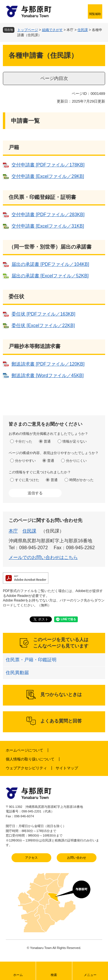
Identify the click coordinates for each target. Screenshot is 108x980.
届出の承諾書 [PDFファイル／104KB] (50, 264)
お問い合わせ (77, 858)
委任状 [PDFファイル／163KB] (43, 314)
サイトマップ (67, 768)
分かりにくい (76, 461)
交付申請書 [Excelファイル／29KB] (48, 176)
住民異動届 (17, 673)
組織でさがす (52, 30)
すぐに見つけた (27, 480)
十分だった (24, 441)
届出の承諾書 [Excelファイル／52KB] (50, 276)
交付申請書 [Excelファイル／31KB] (48, 226)
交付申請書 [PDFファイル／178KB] (48, 165)
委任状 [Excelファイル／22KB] (43, 325)
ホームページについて (24, 750)
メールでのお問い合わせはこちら (43, 557)
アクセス (31, 858)
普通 (47, 441)
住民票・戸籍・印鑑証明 (31, 660)
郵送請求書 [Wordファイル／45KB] (48, 375)
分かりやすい (25, 461)
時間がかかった (82, 480)
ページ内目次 (54, 78)
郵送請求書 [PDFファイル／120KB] (48, 364)
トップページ (28, 30)
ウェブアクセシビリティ (26, 768)
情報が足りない (75, 441)
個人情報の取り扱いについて (30, 759)
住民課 (83, 30)
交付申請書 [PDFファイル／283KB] (48, 215)
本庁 (13, 531)
